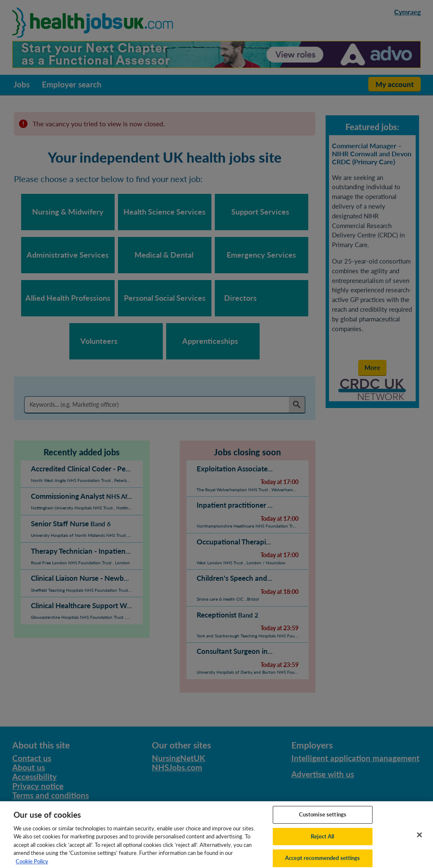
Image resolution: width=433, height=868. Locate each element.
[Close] (419, 841)
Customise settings (323, 820)
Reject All (322, 842)
